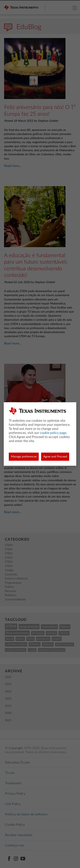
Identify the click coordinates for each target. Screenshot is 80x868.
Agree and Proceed (55, 457)
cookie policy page (53, 433)
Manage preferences (24, 457)
